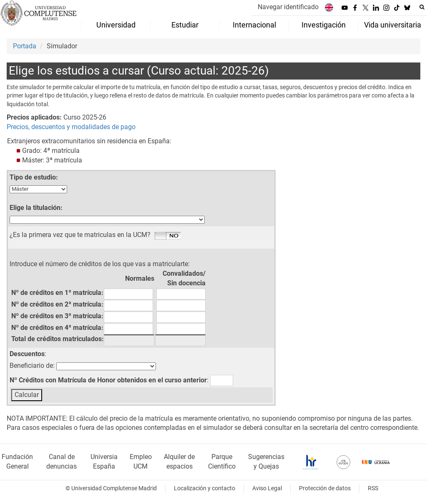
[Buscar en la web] (422, 7)
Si (168, 236)
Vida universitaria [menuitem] (393, 25)
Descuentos (27, 354)
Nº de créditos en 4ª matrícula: (57, 328)
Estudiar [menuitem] (185, 25)
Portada (25, 46)
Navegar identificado (288, 7)
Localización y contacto (205, 488)
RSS (373, 488)
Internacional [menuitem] (254, 25)
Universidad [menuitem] (116, 25)
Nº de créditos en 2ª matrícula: (57, 304)
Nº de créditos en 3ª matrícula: (57, 316)
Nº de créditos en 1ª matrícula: (57, 293)
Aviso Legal (267, 488)
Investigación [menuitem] (324, 25)
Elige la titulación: (36, 208)
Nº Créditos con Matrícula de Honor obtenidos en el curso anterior (108, 380)
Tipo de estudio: (34, 177)
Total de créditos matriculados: (58, 339)
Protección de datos (325, 488)
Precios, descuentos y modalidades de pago (71, 127)
